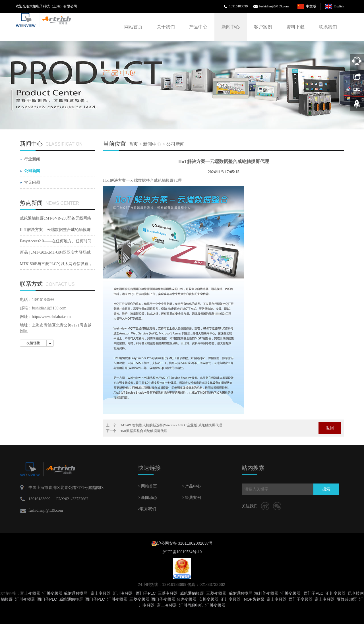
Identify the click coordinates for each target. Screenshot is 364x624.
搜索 (326, 489)
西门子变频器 (163, 599)
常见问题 (32, 182)
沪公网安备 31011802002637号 (185, 543)
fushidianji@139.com (274, 6)
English (339, 6)
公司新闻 (175, 144)
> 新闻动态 (147, 498)
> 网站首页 (147, 486)
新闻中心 (231, 27)
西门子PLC (146, 593)
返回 (330, 428)
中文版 (311, 6)
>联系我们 (147, 509)
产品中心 (198, 27)
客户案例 (263, 27)
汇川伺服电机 (191, 605)
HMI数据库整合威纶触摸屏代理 (143, 431)
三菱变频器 (168, 593)
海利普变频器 (266, 593)
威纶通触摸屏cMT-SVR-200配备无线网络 (56, 218)
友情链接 (33, 343)
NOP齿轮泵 (254, 599)
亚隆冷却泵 (347, 599)
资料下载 (295, 27)
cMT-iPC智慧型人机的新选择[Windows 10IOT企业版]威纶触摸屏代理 (171, 425)
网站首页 (133, 27)
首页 (133, 144)
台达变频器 (186, 599)
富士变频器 (30, 593)
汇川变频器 (52, 593)
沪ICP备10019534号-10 (182, 552)
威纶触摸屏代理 (168, 180)
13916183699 (238, 6)
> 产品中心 (192, 486)
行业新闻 (32, 159)
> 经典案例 (192, 498)
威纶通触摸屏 (75, 593)
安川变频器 (208, 599)
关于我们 (166, 27)
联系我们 (328, 27)
